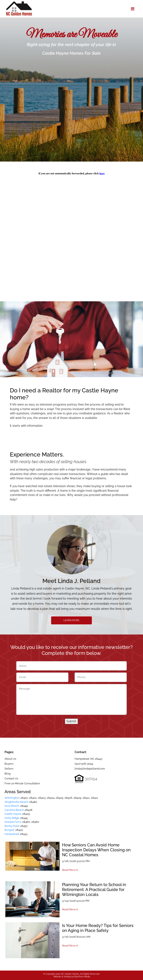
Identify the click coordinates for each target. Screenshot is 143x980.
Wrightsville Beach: (17, 802)
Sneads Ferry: (13, 822)
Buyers (9, 764)
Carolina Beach (14, 810)
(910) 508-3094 (84, 764)
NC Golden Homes (70, 974)
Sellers (9, 769)
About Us (10, 759)
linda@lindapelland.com (90, 769)
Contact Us (11, 778)
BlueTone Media (82, 977)
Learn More (71, 620)
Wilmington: (12, 798)
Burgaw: (10, 830)
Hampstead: (12, 834)
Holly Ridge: (12, 818)
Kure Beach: (12, 806)
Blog (8, 774)
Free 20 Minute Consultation (22, 783)
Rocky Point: (12, 826)
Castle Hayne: (13, 814)
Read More (70, 870)
